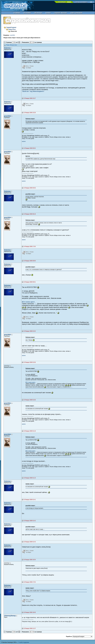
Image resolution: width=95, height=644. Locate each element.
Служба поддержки (24, 642)
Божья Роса (12, 29)
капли (24, 141)
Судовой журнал (11, 27)
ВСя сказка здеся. (28, 302)
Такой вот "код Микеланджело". (33, 91)
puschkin (13, 35)
